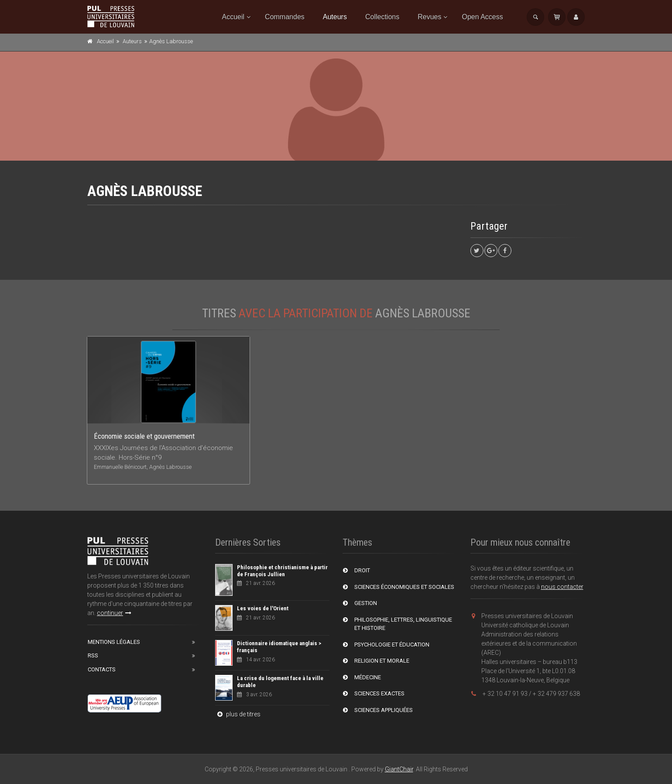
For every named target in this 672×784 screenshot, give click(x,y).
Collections (382, 17)
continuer (114, 613)
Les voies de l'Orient (263, 608)
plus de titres (238, 714)
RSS (93, 655)
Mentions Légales (114, 642)
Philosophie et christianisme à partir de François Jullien (282, 571)
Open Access (482, 17)
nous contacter (562, 587)
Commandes (285, 17)
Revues (429, 17)
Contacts (102, 669)
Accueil (233, 17)
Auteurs (335, 17)
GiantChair (399, 769)
